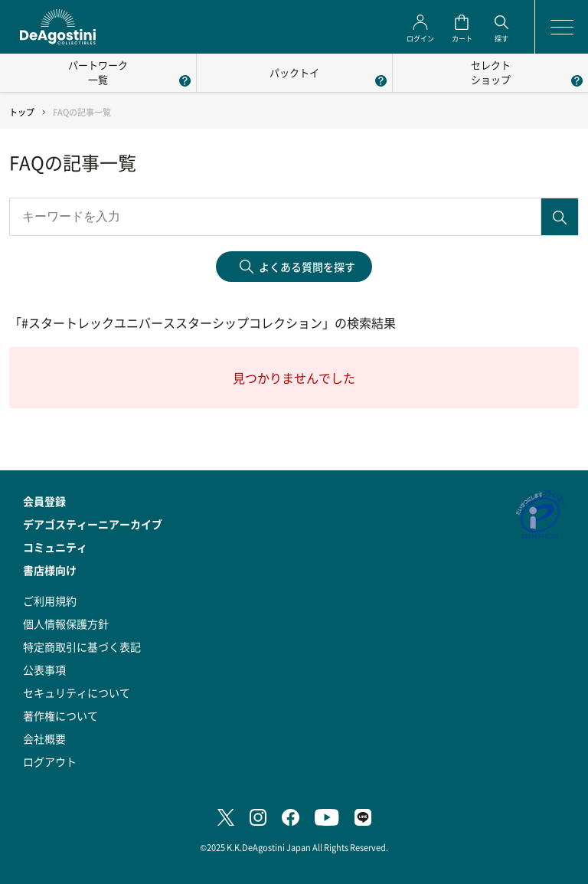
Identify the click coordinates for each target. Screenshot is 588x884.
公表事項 (44, 670)
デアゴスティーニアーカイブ (93, 524)
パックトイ (294, 72)
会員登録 (44, 501)
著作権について (60, 715)
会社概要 (44, 738)
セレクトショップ (491, 72)
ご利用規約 (50, 601)
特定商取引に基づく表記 (82, 647)
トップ (22, 112)
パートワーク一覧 (98, 72)
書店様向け (50, 570)
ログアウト (50, 761)
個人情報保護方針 (66, 624)
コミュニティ (55, 547)
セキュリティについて (77, 692)
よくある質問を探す (307, 267)
